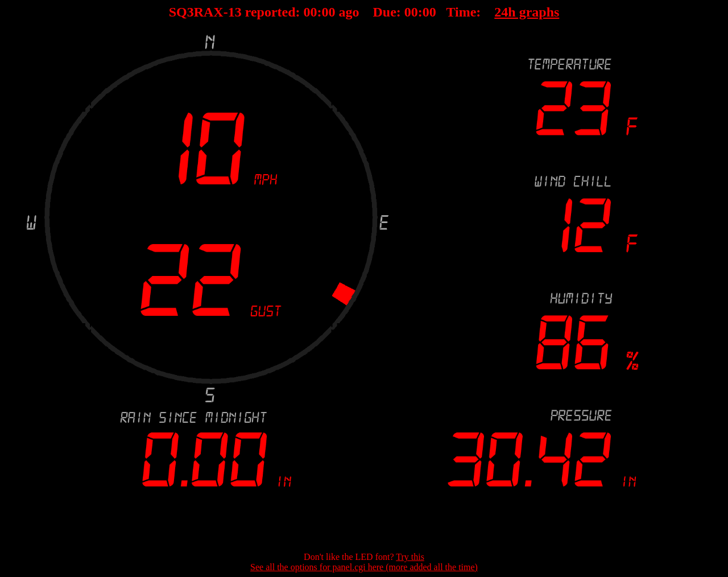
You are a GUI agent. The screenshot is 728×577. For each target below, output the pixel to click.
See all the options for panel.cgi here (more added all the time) (364, 567)
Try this (410, 557)
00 (311, 12)
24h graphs (527, 12)
